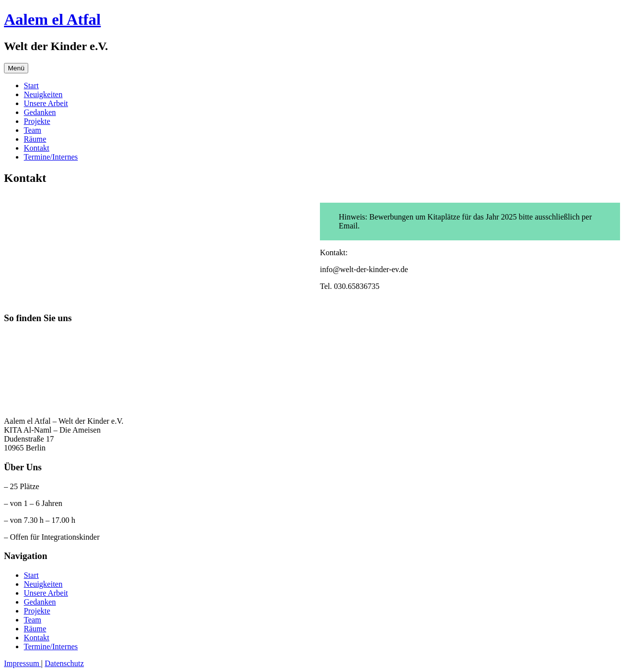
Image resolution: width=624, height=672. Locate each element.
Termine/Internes (51, 157)
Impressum (23, 663)
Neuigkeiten (43, 94)
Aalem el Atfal (52, 19)
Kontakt (37, 148)
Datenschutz (64, 663)
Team (32, 130)
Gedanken (40, 112)
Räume (35, 139)
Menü (16, 68)
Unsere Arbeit (46, 103)
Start (31, 85)
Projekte (37, 121)
